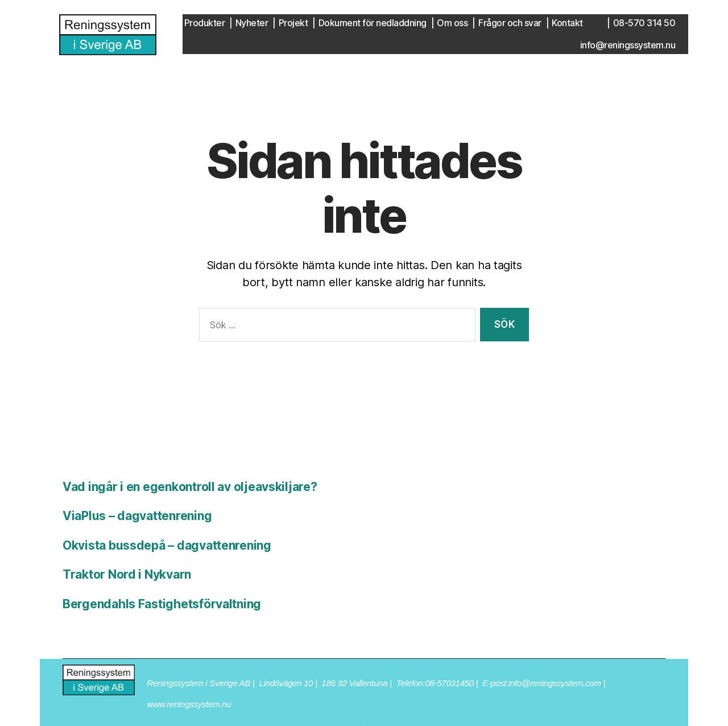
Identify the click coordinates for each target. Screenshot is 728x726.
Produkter (205, 23)
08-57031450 (449, 683)
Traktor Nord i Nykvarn (127, 574)
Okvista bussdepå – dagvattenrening (167, 545)
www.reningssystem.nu (189, 704)
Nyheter (252, 23)
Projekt (293, 23)
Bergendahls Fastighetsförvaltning (162, 604)
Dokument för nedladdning (373, 23)
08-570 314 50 (644, 23)
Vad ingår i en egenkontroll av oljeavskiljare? (190, 487)
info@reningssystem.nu (628, 45)
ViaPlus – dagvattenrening (137, 516)
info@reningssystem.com (555, 683)
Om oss (452, 23)
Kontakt (567, 23)
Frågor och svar (510, 23)
